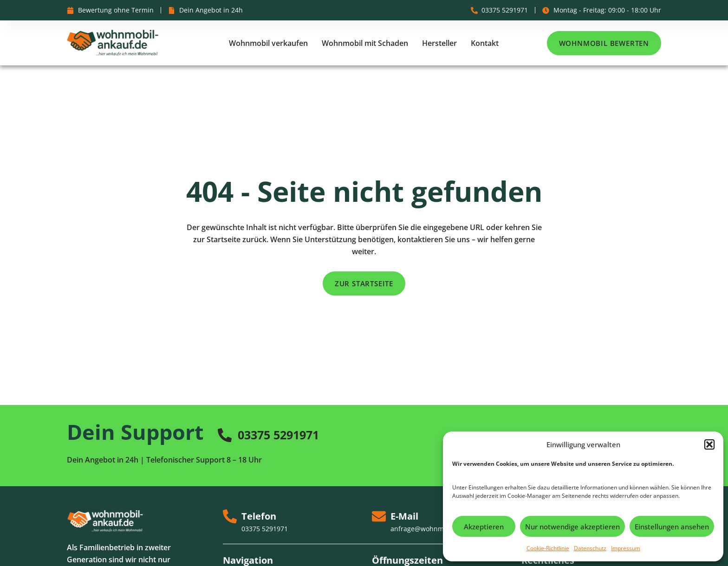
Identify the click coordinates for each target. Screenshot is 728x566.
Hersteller (439, 43)
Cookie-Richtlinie (548, 548)
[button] (709, 444)
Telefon (259, 516)
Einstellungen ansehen (672, 527)
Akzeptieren (484, 527)
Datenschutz (590, 548)
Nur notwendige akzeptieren (572, 527)
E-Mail (404, 516)
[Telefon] (230, 516)
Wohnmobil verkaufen (268, 43)
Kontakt (485, 43)
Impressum (626, 548)
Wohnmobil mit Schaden (365, 43)
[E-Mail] (379, 516)
